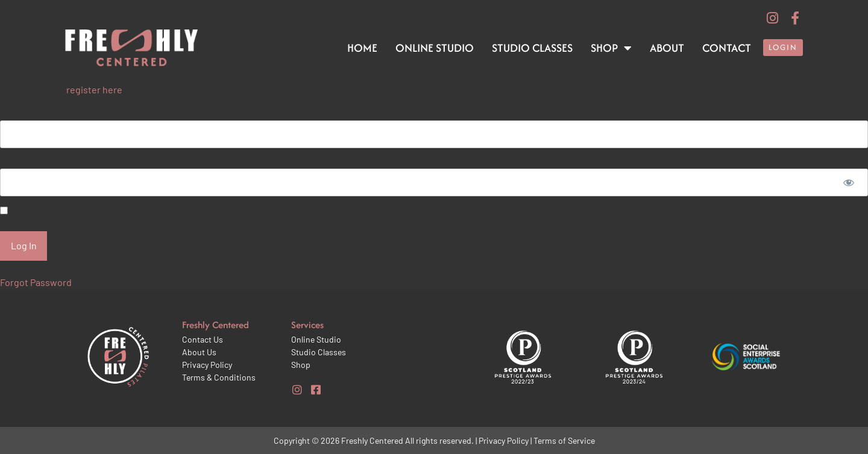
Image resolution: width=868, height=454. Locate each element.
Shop (611, 48)
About (667, 48)
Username (22, 114)
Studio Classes (532, 48)
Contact (727, 48)
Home (362, 48)
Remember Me (35, 211)
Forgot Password (36, 282)
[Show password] (848, 182)
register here (94, 89)
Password (21, 162)
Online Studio (435, 48)
